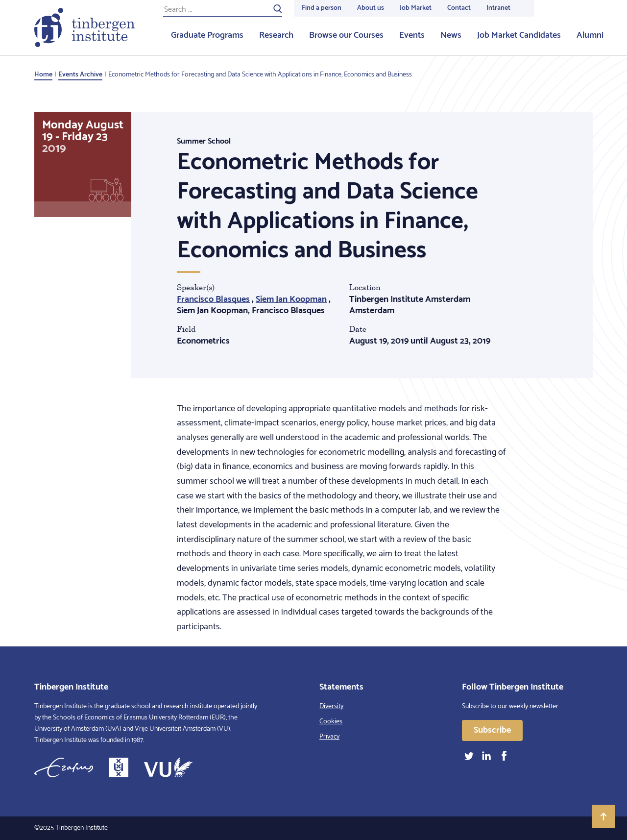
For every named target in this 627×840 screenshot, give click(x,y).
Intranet (498, 8)
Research (276, 35)
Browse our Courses (346, 35)
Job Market (416, 8)
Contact (459, 8)
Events (412, 35)
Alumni (590, 35)
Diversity (331, 706)
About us (371, 8)
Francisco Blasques (213, 299)
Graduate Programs (207, 35)
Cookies (331, 722)
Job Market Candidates (519, 35)
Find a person (322, 8)
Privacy (329, 737)
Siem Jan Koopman (291, 299)
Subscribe (492, 730)
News (451, 35)
